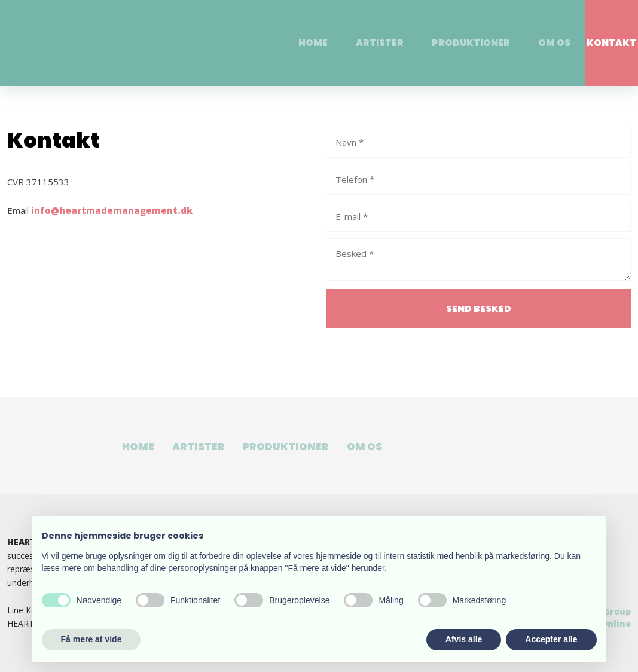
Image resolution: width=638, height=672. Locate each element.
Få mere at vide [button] (91, 639)
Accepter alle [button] (551, 639)
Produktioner (471, 43)
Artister (380, 43)
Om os (554, 43)
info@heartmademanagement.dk (112, 210)
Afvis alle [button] (464, 639)
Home (313, 43)
